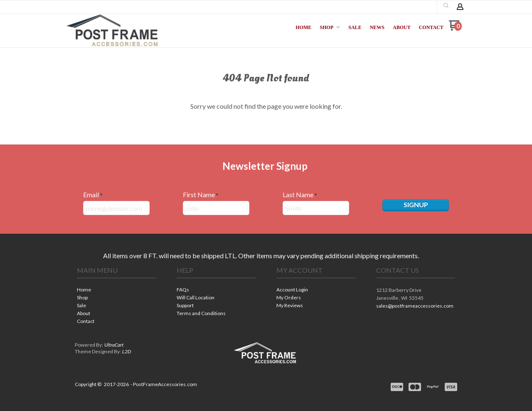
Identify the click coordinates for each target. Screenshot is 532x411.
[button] (446, 5)
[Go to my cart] (455, 28)
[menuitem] (303, 27)
